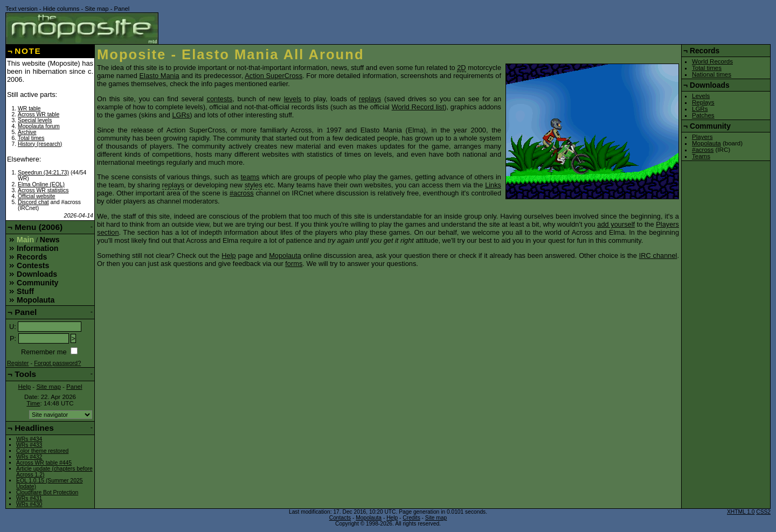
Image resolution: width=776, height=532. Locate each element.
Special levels (35, 120)
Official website (36, 196)
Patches (703, 115)
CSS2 (763, 512)
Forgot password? (57, 363)
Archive (27, 132)
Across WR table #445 (44, 463)
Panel (122, 9)
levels (293, 99)
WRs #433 (29, 445)
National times (712, 74)
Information (37, 248)
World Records (712, 61)
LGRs (181, 115)
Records (32, 257)
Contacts (340, 518)
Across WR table (39, 114)
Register (18, 363)
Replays (703, 102)
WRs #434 (29, 439)
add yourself (616, 224)
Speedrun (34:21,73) (43, 173)
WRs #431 (29, 498)
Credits (411, 518)
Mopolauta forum (39, 126)
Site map (96, 9)
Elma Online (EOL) (41, 184)
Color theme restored (42, 451)
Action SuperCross (273, 76)
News (50, 240)
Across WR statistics (43, 190)
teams (250, 177)
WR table (29, 108)
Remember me (44, 352)
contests (220, 99)
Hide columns (61, 9)
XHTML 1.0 (741, 512)
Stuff (25, 291)
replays (370, 99)
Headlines (34, 428)
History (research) (40, 144)
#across (242, 193)
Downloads (37, 274)
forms (294, 264)
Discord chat (33, 202)
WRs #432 (29, 457)
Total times (31, 138)
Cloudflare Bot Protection (47, 492)
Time (33, 403)
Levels (701, 96)
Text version (22, 9)
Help (228, 255)
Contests (33, 265)
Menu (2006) (39, 227)
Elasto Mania (160, 76)
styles (254, 185)
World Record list (418, 107)
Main (25, 240)
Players (702, 137)
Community (37, 283)
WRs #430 (29, 504)
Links (493, 185)
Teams (701, 156)
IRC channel (658, 255)
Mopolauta (285, 255)
